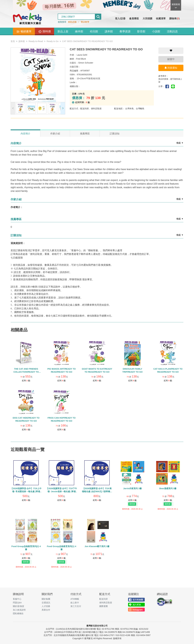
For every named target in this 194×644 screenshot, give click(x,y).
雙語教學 (85, 22)
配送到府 (104, 599)
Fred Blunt (81, 59)
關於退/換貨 (18, 606)
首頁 (13, 41)
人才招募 (46, 606)
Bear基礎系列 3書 (168, 488)
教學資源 (125, 31)
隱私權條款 (18, 613)
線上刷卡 (75, 603)
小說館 (156, 31)
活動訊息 (172, 31)
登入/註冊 (120, 19)
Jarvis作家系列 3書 (132, 488)
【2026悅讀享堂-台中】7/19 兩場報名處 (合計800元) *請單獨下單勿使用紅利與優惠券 (97, 491)
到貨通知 (171, 68)
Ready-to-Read (36, 41)
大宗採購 (147, 19)
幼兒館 (94, 31)
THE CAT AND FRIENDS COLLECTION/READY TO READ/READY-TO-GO (26, 372)
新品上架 (63, 31)
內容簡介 (25, 134)
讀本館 (109, 31)
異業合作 (46, 610)
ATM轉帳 (75, 599)
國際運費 (104, 606)
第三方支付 (76, 606)
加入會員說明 (19, 610)
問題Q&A (17, 603)
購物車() (174, 19)
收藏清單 (161, 19)
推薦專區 (85, 134)
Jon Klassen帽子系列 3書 (97, 546)
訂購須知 (115, 134)
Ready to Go (53, 41)
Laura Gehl (82, 55)
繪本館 (79, 31)
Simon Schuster (86, 63)
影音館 (141, 31)
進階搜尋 (62, 22)
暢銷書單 (24, 32)
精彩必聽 (72, 22)
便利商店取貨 (106, 603)
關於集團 (46, 599)
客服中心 (17, 599)
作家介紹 (55, 134)
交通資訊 (46, 603)
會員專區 (134, 19)
